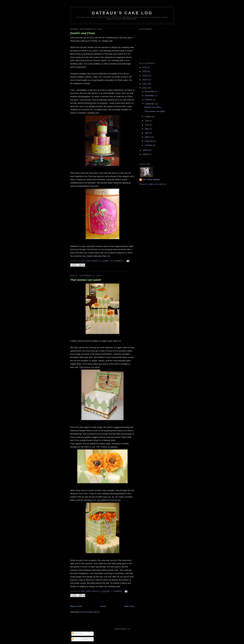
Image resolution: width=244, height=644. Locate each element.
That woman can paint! (86, 280)
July (147, 121)
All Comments (82, 639)
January (149, 145)
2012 (145, 80)
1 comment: (117, 591)
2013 (145, 76)
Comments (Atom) (91, 612)
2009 (145, 150)
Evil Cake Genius (151, 180)
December (150, 91)
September (150, 104)
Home (103, 606)
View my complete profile (153, 184)
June (147, 125)
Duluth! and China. (83, 33)
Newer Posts (76, 606)
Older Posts (129, 606)
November (150, 96)
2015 (145, 67)
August (148, 116)
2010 (145, 88)
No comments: (118, 261)
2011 (145, 84)
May (147, 129)
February (149, 141)
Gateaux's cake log (122, 13)
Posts (77, 634)
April (147, 133)
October (149, 100)
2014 (145, 71)
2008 (145, 154)
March (148, 137)
